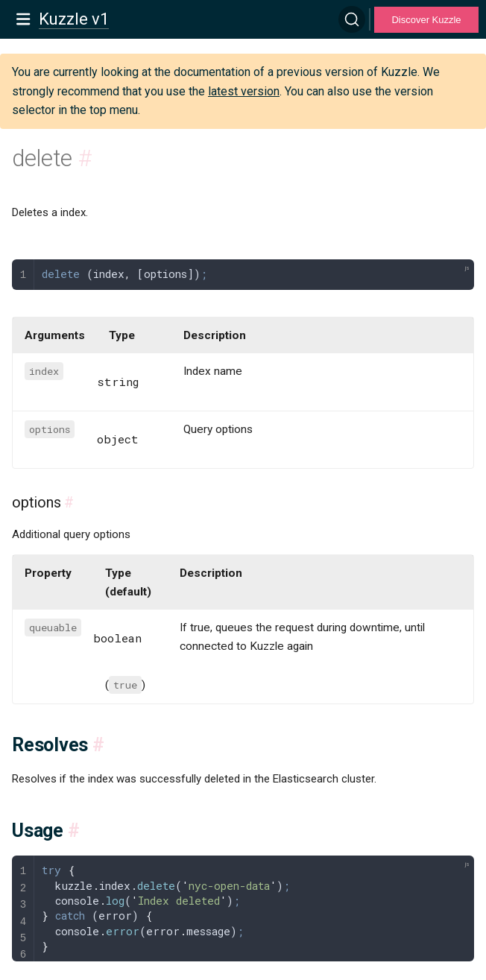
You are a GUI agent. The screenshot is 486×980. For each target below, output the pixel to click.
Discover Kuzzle (426, 20)
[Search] (352, 19)
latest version (244, 91)
